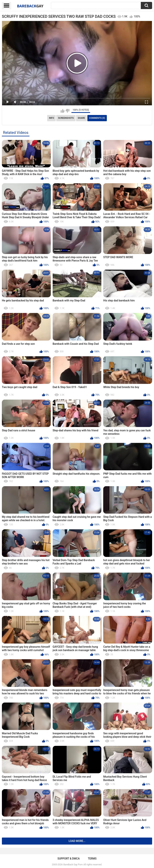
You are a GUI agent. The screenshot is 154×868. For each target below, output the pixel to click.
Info (51, 118)
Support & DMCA (68, 859)
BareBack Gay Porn (73, 865)
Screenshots (66, 118)
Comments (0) (97, 118)
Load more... (77, 841)
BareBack (30, 6)
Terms (92, 859)
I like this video (63, 111)
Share (81, 118)
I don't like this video (67, 111)
